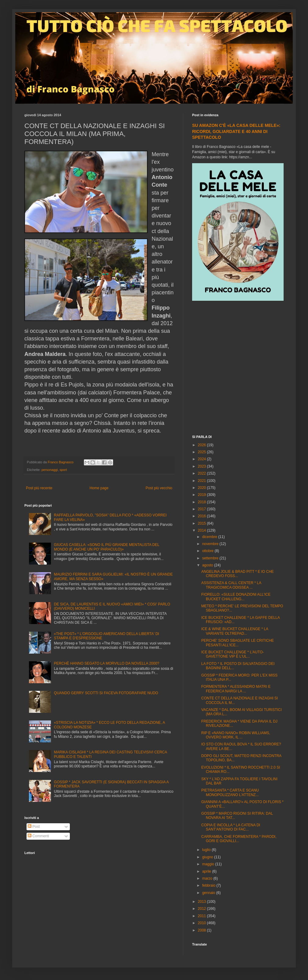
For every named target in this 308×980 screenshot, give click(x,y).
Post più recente (39, 488)
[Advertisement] (57, 369)
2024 (202, 459)
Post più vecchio (159, 488)
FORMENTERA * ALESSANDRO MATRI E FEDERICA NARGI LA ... (236, 689)
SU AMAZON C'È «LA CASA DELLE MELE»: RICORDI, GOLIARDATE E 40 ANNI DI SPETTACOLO (236, 131)
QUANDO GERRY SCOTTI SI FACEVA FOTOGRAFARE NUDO (106, 693)
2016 (202, 516)
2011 (202, 916)
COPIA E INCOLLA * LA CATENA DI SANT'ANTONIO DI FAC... (231, 827)
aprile (207, 871)
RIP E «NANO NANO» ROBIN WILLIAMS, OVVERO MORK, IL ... (236, 735)
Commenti (38, 836)
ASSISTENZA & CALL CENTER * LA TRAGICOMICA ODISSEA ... (231, 585)
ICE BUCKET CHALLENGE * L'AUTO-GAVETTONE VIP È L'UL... (233, 654)
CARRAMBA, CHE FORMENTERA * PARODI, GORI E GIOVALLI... (239, 839)
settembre (211, 558)
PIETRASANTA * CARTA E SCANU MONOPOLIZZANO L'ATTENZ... (230, 792)
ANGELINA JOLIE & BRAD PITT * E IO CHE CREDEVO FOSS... (238, 574)
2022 (202, 473)
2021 (202, 481)
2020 (202, 488)
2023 (202, 466)
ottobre (208, 551)
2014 (202, 530)
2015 (202, 523)
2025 (202, 452)
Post (34, 827)
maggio (209, 864)
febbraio (209, 885)
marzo (208, 878)
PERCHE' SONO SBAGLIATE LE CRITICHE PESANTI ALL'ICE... (238, 643)
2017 (202, 509)
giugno (208, 857)
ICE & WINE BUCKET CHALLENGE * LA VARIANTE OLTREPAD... (235, 631)
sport (63, 470)
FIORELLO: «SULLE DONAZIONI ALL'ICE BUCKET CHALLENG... (236, 597)
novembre (211, 544)
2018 (202, 502)
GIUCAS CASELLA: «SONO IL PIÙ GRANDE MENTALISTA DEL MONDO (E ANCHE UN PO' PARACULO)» (107, 547)
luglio (207, 850)
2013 (202, 902)
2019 (202, 495)
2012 (202, 909)
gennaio (209, 893)
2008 (202, 930)
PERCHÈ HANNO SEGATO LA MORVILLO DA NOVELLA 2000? (107, 663)
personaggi (50, 470)
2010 (202, 923)
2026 (202, 445)
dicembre (210, 537)
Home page (99, 488)
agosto (208, 565)
